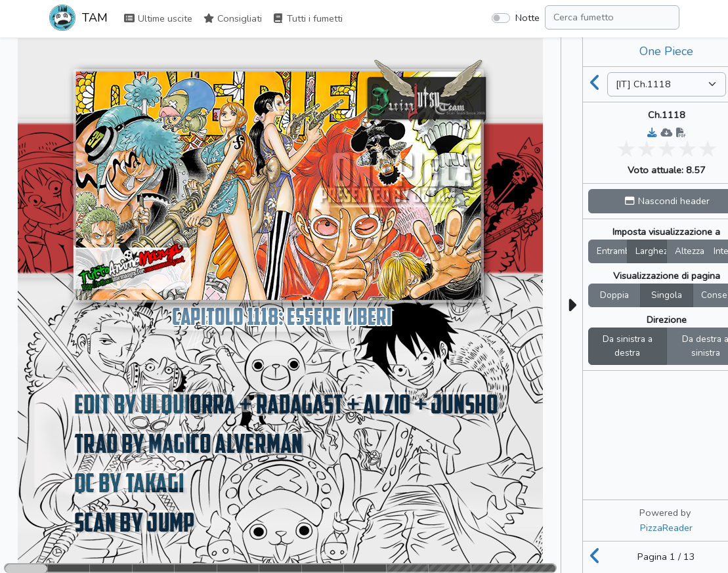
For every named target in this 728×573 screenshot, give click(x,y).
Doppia (614, 295)
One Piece (666, 51)
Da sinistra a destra (628, 346)
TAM (78, 19)
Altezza (690, 251)
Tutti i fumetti (308, 18)
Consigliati (232, 18)
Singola (667, 295)
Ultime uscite (158, 18)
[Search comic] (612, 17)
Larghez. (651, 251)
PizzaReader (666, 528)
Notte (527, 18)
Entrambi (612, 251)
